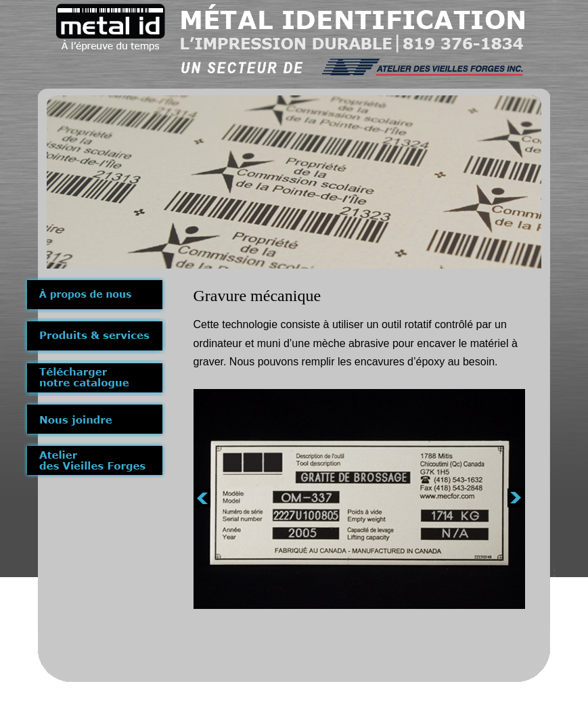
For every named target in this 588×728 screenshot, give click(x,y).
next (516, 498)
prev (203, 498)
